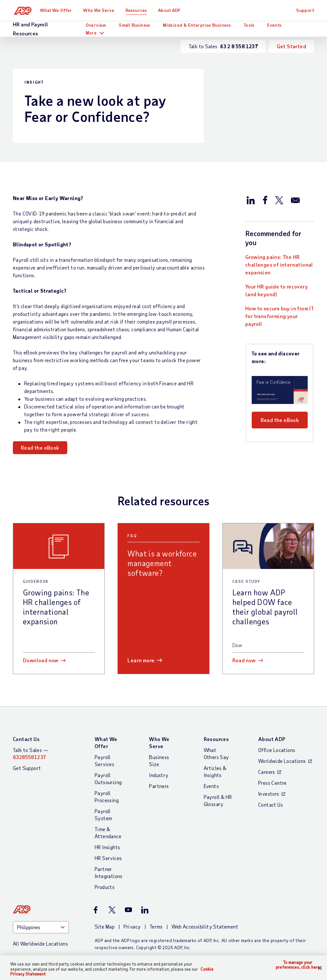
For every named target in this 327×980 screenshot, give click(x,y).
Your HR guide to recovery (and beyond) (276, 290)
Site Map (105, 926)
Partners (159, 786)
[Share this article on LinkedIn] (251, 200)
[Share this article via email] (295, 200)
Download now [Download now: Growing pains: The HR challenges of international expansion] (41, 660)
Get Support (27, 768)
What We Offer (58, 10)
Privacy (132, 926)
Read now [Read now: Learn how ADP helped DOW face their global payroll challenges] (244, 660)
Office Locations (277, 750)
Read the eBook (40, 448)
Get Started (291, 46)
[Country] (41, 927)
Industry (159, 775)
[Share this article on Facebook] (265, 200)
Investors (269, 794)
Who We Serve (101, 10)
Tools (249, 25)
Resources (138, 10)
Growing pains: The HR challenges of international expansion (279, 265)
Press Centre (272, 783)
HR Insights (107, 847)
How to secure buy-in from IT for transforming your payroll (280, 316)
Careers (267, 772)
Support (305, 10)
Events (274, 25)
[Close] (320, 968)
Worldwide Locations (282, 761)
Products (105, 887)
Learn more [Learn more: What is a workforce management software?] (141, 660)
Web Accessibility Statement (205, 926)
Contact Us (26, 739)
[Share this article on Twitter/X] (279, 200)
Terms (156, 926)
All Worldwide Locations (40, 943)
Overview (96, 25)
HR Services (108, 858)
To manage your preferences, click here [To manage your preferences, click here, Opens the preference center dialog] (298, 965)
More (91, 33)
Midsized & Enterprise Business (197, 25)
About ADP (171, 10)
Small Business (135, 25)
